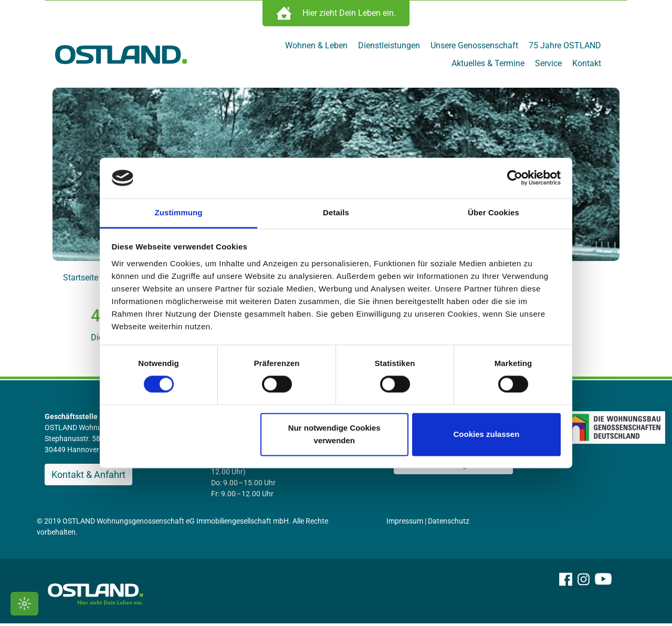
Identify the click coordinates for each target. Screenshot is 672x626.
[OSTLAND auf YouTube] (603, 596)
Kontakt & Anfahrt (88, 477)
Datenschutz (449, 524)
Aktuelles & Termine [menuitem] (488, 66)
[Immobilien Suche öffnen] (336, 16)
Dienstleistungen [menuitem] (389, 48)
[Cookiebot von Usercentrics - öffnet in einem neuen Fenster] (515, 178)
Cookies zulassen (486, 434)
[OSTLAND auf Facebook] (566, 596)
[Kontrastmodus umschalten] (24, 604)
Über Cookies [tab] (493, 212)
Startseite (81, 280)
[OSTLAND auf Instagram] (584, 596)
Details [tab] (336, 212)
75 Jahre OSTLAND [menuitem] (565, 48)
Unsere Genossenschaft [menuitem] (474, 48)
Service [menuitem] (548, 66)
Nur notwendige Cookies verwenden (334, 434)
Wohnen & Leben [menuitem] (316, 48)
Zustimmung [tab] (179, 212)
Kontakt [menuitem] (587, 66)
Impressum (405, 524)
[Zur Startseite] (121, 56)
